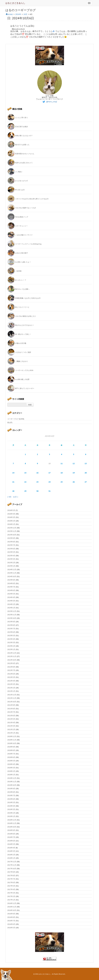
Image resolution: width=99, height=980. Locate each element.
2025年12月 (12, 528)
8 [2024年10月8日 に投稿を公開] (25, 464)
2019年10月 (12, 785)
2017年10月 (12, 869)
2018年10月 (12, 827)
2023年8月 (11, 625)
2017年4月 (11, 889)
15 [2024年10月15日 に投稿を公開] (25, 473)
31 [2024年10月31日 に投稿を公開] (49, 491)
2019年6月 (11, 799)
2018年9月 (11, 830)
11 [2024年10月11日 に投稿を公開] (62, 464)
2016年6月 (11, 924)
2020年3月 (11, 768)
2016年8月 (11, 917)
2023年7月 (11, 629)
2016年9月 (11, 914)
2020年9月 (11, 747)
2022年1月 (11, 691)
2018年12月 (12, 820)
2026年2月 (11, 521)
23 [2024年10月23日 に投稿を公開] (37, 482)
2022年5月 (11, 677)
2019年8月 (11, 792)
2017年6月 (11, 882)
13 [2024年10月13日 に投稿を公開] (86, 464)
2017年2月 (11, 896)
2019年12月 (12, 778)
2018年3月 (11, 851)
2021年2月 (11, 729)
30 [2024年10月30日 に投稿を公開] (37, 491)
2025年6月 (11, 549)
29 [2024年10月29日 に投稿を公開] (25, 491)
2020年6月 (11, 757)
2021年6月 (11, 716)
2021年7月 (11, 712)
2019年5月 (11, 802)
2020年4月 (11, 764)
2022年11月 (12, 656)
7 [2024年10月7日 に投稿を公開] (13, 464)
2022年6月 (11, 674)
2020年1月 (11, 775)
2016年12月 (12, 903)
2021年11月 (12, 698)
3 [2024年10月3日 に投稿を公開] (49, 454)
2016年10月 (12, 910)
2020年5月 (11, 761)
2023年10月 (12, 618)
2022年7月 (11, 670)
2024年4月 (11, 597)
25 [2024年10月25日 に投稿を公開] (62, 482)
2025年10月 (12, 535)
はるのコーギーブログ (21, 10)
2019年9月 (11, 789)
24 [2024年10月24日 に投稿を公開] (49, 482)
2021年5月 (11, 719)
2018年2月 (11, 855)
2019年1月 (11, 816)
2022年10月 (12, 660)
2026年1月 (11, 524)
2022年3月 (11, 684)
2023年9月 (11, 622)
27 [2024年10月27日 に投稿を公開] (86, 482)
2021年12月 (12, 695)
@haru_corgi (49, 102)
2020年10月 (12, 743)
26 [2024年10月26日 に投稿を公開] (74, 482)
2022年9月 (11, 663)
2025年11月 (12, 531)
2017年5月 (11, 886)
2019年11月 (12, 782)
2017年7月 (11, 879)
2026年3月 (11, 517)
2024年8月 (11, 583)
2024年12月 (12, 569)
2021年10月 (12, 702)
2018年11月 (12, 823)
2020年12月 (12, 736)
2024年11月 (12, 573)
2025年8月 (11, 542)
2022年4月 (11, 681)
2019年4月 (11, 806)
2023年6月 (11, 632)
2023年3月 (11, 642)
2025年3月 (11, 559)
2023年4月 (11, 639)
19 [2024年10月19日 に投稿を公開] (74, 473)
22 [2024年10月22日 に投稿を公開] (25, 482)
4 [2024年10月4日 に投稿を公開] (62, 454)
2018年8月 (11, 834)
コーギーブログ (13, 419)
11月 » (15, 497)
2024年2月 (11, 604)
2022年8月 (11, 667)
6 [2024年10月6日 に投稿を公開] (86, 454)
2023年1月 (11, 649)
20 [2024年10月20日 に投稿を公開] (86, 473)
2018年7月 (11, 837)
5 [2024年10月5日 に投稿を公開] (74, 454)
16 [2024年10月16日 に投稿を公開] (37, 473)
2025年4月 (11, 556)
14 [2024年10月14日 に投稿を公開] (13, 473)
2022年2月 (11, 688)
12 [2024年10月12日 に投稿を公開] (74, 464)
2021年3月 (11, 726)
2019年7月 (11, 795)
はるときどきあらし (15, 3)
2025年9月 (11, 538)
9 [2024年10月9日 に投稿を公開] (37, 464)
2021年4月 (11, 722)
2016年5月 (11, 928)
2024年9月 (11, 580)
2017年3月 (11, 893)
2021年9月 (11, 705)
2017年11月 (12, 865)
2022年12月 (12, 653)
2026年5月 (11, 510)
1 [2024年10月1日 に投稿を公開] (25, 454)
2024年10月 (12, 576)
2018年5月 (11, 844)
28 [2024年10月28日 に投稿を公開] (13, 491)
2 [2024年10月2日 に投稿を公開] (37, 454)
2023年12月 (12, 611)
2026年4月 (11, 514)
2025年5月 (11, 552)
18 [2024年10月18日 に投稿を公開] (62, 473)
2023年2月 (11, 646)
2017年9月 (11, 872)
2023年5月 (11, 635)
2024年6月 (11, 590)
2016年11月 (12, 907)
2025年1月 (11, 566)
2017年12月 (12, 862)
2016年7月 (11, 921)
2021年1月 (11, 733)
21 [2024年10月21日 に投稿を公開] (13, 482)
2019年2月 (11, 813)
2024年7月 (11, 587)
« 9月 (9, 497)
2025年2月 (11, 563)
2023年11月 (12, 615)
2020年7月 (11, 754)
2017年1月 (11, 900)
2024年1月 (11, 608)
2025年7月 (11, 545)
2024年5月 (11, 594)
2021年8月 (11, 709)
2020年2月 (11, 771)
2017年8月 (11, 875)
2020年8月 (11, 750)
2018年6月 (11, 841)
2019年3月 (11, 809)
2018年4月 (11, 848)
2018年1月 (11, 858)
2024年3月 (11, 601)
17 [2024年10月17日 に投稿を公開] (49, 473)
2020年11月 (12, 740)
